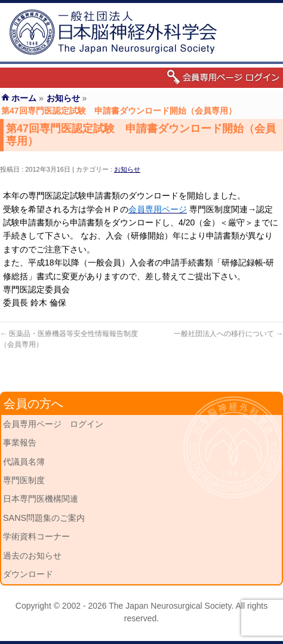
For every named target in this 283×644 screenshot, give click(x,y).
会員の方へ (33, 404)
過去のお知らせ (32, 556)
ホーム (24, 98)
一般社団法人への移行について (228, 334)
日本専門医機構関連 (41, 499)
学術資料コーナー (36, 536)
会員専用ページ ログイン (53, 424)
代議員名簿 (24, 462)
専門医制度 (24, 480)
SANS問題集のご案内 (44, 518)
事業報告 (20, 442)
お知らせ (127, 169)
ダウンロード (28, 574)
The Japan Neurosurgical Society (170, 606)
